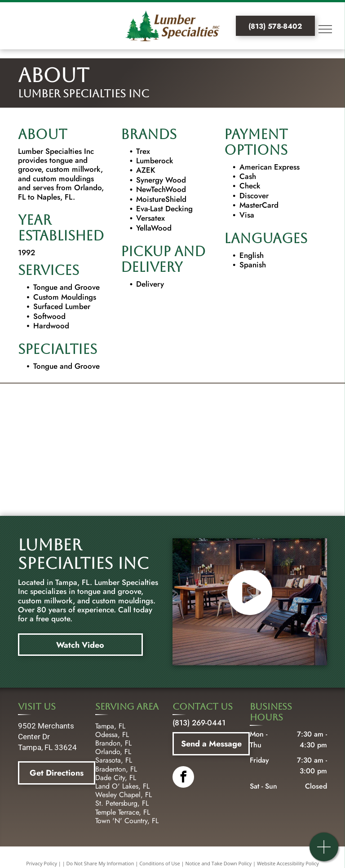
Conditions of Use (160, 863)
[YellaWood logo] (75, 450)
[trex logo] (75, 414)
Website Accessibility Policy (288, 863)
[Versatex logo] (172, 486)
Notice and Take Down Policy (219, 863)
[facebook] (183, 778)
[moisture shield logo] (270, 450)
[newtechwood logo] (172, 450)
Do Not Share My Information (100, 863)
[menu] (325, 29)
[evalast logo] (75, 486)
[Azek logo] (270, 414)
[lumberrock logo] (172, 414)
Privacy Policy (42, 863)
